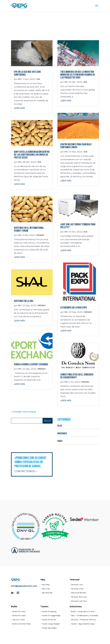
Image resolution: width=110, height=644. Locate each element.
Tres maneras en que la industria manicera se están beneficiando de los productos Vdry (78, 75)
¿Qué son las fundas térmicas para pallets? (78, 226)
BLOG (38, 79)
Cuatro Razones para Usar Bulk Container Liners (76, 146)
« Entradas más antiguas (24, 412)
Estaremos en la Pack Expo (74, 308)
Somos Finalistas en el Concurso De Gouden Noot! (77, 376)
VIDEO (60, 441)
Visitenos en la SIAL (24, 301)
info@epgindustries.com (24, 586)
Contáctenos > (26, 471)
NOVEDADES (40, 235)
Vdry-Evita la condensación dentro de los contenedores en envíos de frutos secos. (32, 155)
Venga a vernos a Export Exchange (31, 364)
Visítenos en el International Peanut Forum (29, 229)
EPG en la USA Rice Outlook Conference (27, 73)
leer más (19, 108)
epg (19, 79)
